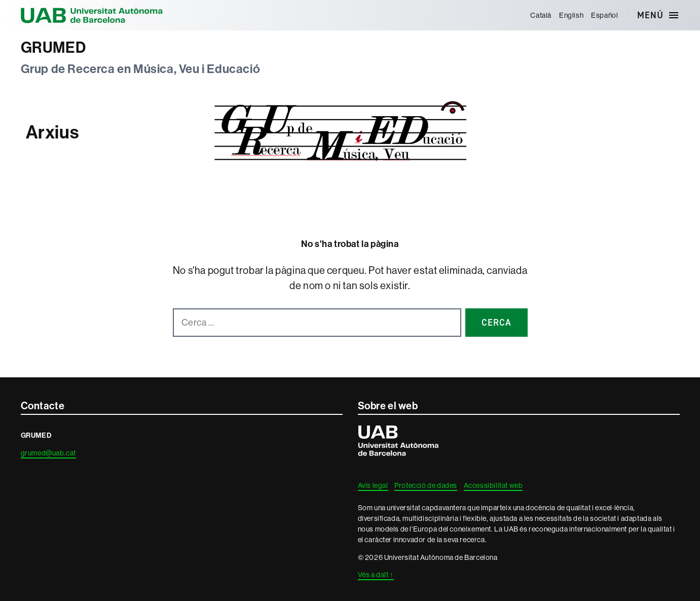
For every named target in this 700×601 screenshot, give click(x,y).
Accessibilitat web (493, 485)
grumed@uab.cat (48, 453)
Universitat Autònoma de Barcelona (92, 15)
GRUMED (53, 47)
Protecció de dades (426, 485)
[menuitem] (541, 15)
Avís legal (373, 485)
